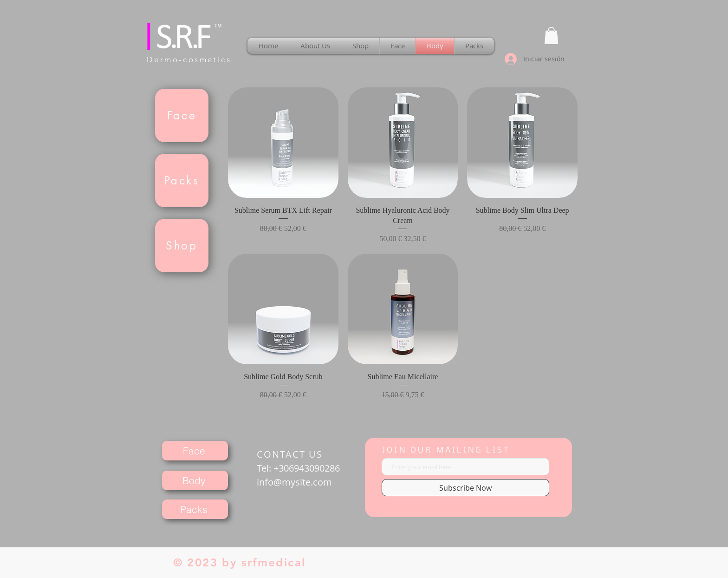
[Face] (182, 115)
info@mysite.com (294, 482)
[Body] (195, 480)
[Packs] (182, 181)
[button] (551, 36)
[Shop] (182, 246)
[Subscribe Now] (465, 488)
